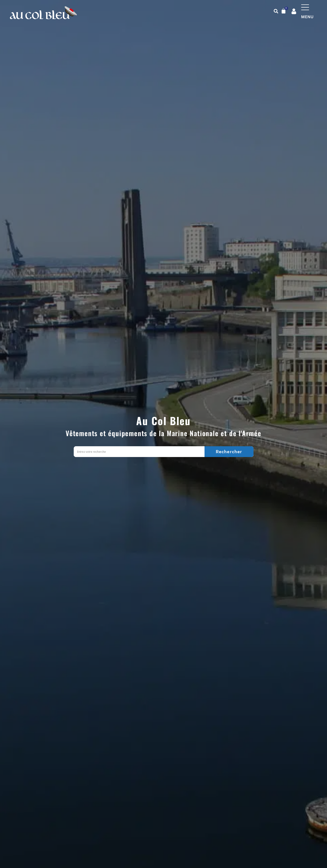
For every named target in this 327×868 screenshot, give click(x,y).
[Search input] (140, 452)
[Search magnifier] (229, 452)
